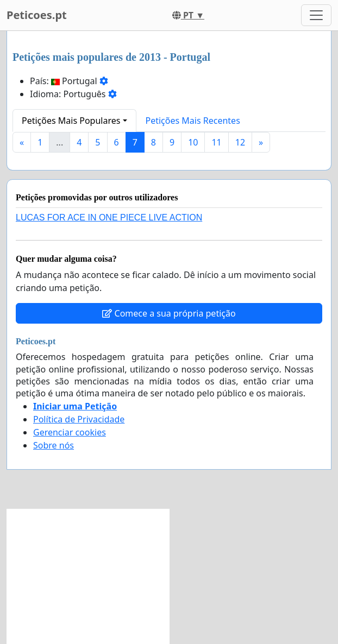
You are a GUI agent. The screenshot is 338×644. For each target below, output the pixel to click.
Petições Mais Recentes (193, 121)
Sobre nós (54, 445)
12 (240, 142)
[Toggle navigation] (316, 15)
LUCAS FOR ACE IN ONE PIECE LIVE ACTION (109, 217)
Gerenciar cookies (70, 432)
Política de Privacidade (79, 419)
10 (193, 142)
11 (216, 142)
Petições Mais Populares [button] (71, 121)
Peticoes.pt (37, 15)
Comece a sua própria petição (169, 313)
